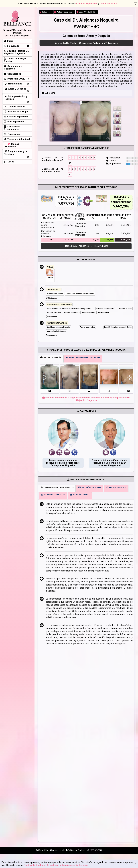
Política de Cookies (34, 865)
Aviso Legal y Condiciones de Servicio (67, 865)
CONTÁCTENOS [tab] (79, 495)
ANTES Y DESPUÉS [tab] (51, 357)
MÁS (53, 93)
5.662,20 (120, 206)
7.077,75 (65, 204)
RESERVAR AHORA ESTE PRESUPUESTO (86, 246)
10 (70, 163)
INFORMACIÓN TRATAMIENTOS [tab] (57, 487)
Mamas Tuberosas (12, 145)
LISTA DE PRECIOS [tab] (116, 487)
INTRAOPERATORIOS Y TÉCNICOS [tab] (83, 357)
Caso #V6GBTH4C (86, 12)
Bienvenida (11, 46)
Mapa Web (42, 850)
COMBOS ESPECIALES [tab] (53, 495)
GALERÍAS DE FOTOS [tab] (90, 487)
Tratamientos (13, 84)
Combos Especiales (87, 4)
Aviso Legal (57, 850)
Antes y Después (63, 12)
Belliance (45, 12)
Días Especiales (108, 4)
